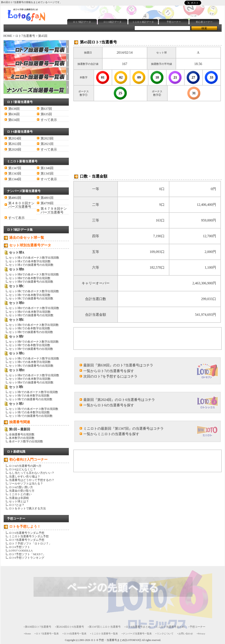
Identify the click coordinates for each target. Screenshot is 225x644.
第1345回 (47, 173)
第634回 (14, 120)
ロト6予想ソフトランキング (27, 558)
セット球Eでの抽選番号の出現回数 (31, 332)
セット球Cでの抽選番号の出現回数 (31, 298)
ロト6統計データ (112, 22)
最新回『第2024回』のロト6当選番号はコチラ (119, 400)
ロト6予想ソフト (20, 547)
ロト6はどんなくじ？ (22, 469)
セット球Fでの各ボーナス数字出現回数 (34, 342)
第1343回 (15, 173)
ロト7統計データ (82, 22)
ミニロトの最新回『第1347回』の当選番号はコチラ (124, 428)
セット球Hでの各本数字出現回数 (30, 379)
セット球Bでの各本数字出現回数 (30, 278)
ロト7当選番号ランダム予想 (27, 540)
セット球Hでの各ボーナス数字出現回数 (34, 375)
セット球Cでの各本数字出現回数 (30, 295)
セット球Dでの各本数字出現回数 (30, 312)
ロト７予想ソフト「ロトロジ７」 (30, 544)
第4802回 (15, 198)
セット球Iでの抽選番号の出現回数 (31, 399)
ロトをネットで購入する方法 (27, 508)
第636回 (14, 114)
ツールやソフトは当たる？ (26, 483)
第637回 (46, 109)
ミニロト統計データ (143, 22)
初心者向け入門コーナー (28, 459)
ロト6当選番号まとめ (138, 627)
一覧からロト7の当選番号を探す (109, 371)
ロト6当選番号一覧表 (75, 634)
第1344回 (15, 179)
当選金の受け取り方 (22, 491)
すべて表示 (49, 120)
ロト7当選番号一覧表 (47, 634)
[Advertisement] (108, 135)
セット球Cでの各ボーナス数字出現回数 (34, 291)
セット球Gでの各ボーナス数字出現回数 (34, 358)
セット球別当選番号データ (30, 245)
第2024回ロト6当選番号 (70, 627)
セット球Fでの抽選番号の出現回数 (31, 349)
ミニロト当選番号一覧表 (105, 634)
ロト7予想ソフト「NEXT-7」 (27, 554)
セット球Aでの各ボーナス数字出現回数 (34, 258)
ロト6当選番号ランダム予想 (27, 533)
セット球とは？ (19, 501)
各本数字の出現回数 (22, 438)
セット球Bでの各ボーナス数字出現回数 (34, 274)
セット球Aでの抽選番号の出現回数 (31, 265)
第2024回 (15, 138)
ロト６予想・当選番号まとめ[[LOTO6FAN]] (116, 640)
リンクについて (165, 634)
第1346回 (47, 168)
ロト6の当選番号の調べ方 (25, 466)
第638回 (14, 109)
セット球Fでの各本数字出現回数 (30, 345)
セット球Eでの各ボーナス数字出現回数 (34, 325)
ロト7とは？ (17, 505)
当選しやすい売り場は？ (25, 477)
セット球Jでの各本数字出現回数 (29, 412)
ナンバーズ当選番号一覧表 (137, 634)
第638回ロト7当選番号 (38, 627)
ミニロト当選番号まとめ (170, 627)
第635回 (46, 114)
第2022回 (15, 144)
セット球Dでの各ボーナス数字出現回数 (34, 308)
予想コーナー (174, 22)
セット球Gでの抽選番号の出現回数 (31, 366)
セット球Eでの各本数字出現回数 (30, 328)
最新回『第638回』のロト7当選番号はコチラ (118, 365)
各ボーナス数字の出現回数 (26, 441)
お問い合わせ (186, 634)
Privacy (202, 634)
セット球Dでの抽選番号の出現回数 (31, 315)
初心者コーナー (204, 22)
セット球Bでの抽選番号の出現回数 (31, 282)
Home (28, 634)
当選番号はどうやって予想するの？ (32, 480)
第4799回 (47, 203)
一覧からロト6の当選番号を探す (109, 405)
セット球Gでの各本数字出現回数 (30, 362)
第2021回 (47, 144)
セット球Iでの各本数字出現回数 (29, 396)
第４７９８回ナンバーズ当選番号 (54, 210)
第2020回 (15, 149)
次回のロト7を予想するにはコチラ (110, 376)
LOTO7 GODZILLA (21, 550)
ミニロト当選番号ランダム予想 (29, 536)
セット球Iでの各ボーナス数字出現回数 (33, 392)
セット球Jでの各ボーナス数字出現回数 (34, 409)
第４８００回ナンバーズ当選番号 (21, 205)
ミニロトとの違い (20, 494)
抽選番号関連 (20, 422)
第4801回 (47, 198)
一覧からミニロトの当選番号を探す (111, 434)
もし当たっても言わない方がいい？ (32, 473)
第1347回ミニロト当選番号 (105, 627)
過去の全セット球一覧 (27, 238)
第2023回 (47, 138)
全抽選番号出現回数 (22, 434)
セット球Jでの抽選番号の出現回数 (31, 416)
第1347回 (15, 168)
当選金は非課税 (19, 498)
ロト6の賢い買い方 (21, 487)
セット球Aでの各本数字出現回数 (30, 261)
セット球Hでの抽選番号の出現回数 (31, 382)
